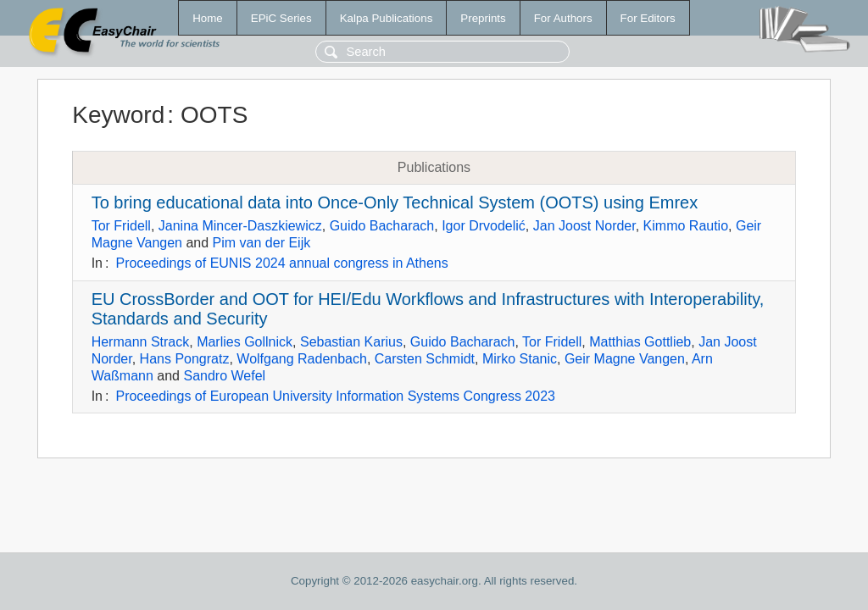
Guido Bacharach (382, 226)
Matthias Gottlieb (640, 342)
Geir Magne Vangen (625, 359)
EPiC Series (281, 18)
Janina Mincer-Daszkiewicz (240, 226)
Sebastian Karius (351, 342)
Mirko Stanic (520, 359)
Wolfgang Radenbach (302, 359)
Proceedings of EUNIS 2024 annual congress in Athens (281, 263)
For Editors (648, 18)
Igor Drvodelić (484, 226)
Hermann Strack (141, 342)
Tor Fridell (121, 226)
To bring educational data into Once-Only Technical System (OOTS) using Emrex (395, 202)
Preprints (483, 18)
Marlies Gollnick (245, 342)
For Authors (563, 18)
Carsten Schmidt (425, 359)
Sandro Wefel (224, 376)
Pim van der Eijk (262, 243)
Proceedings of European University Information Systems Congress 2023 (335, 396)
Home (208, 18)
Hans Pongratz (185, 359)
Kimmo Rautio (686, 226)
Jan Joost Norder (584, 226)
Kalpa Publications (387, 18)
